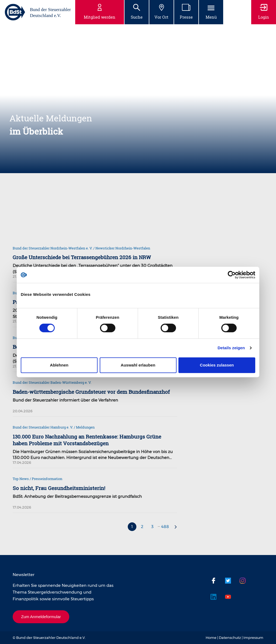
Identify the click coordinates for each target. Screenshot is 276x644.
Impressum (253, 638)
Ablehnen (59, 365)
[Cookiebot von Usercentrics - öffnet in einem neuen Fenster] (232, 275)
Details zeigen (231, 348)
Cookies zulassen (217, 365)
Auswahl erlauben (138, 365)
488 (165, 527)
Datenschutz (230, 638)
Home (211, 638)
